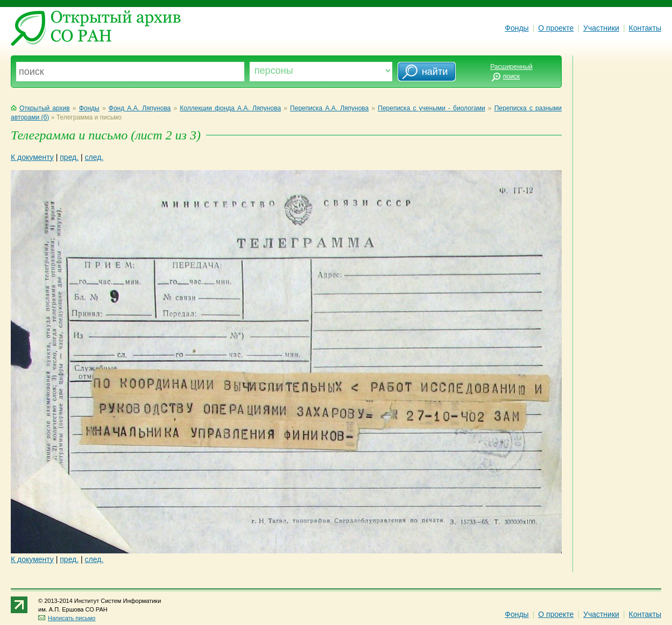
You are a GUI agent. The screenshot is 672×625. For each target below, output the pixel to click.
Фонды (517, 28)
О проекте (556, 28)
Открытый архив (40, 108)
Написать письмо (67, 618)
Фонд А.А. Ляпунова (140, 108)
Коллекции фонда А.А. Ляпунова (230, 108)
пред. (69, 157)
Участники (601, 28)
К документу (32, 157)
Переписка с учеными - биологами (431, 108)
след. (94, 157)
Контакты (645, 28)
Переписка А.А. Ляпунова (329, 108)
